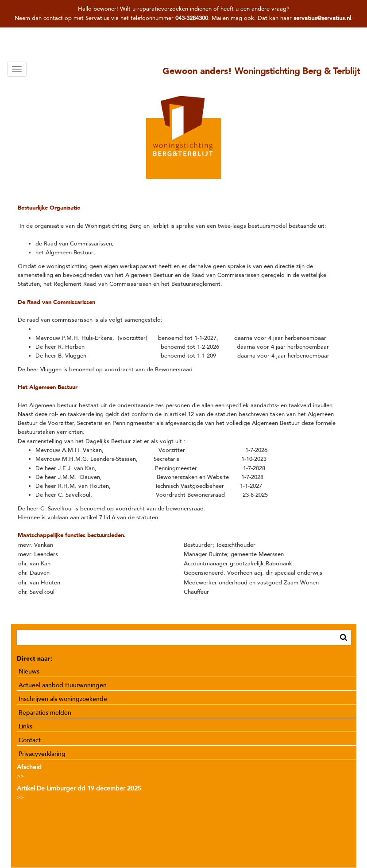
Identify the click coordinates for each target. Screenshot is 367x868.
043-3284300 (192, 18)
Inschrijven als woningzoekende (63, 699)
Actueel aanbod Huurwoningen (63, 685)
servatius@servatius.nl (322, 18)
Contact (30, 740)
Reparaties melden (45, 713)
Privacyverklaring (42, 754)
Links (25, 726)
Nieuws (29, 671)
